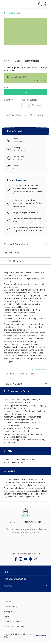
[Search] (40, 4)
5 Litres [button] (26, 92)
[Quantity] (12, 105)
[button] (45, 4)
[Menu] (4, 4)
